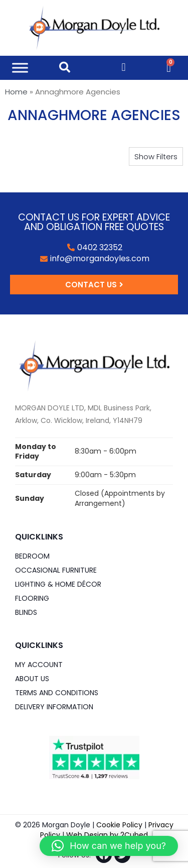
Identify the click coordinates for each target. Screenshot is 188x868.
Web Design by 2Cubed (107, 835)
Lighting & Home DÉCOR (58, 584)
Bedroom (32, 556)
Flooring (32, 598)
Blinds (26, 612)
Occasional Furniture (56, 570)
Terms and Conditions (57, 693)
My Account (39, 665)
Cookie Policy (119, 825)
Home (16, 92)
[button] (156, 156)
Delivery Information (54, 707)
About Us (32, 679)
